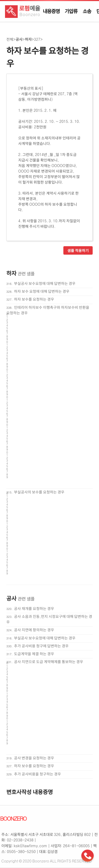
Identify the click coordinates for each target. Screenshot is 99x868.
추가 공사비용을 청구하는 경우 (37, 774)
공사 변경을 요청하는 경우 (34, 758)
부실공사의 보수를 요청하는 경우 (39, 492)
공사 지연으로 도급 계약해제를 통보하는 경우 (49, 662)
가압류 (71, 11)
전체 (10, 39)
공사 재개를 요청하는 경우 (34, 608)
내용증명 (51, 11)
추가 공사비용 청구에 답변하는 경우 (41, 646)
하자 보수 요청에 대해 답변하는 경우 (42, 291)
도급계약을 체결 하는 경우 (34, 654)
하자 (28, 39)
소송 (87, 11)
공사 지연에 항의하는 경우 (34, 630)
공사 (19, 39)
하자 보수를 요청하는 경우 (34, 299)
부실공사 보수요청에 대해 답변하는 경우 (45, 283)
